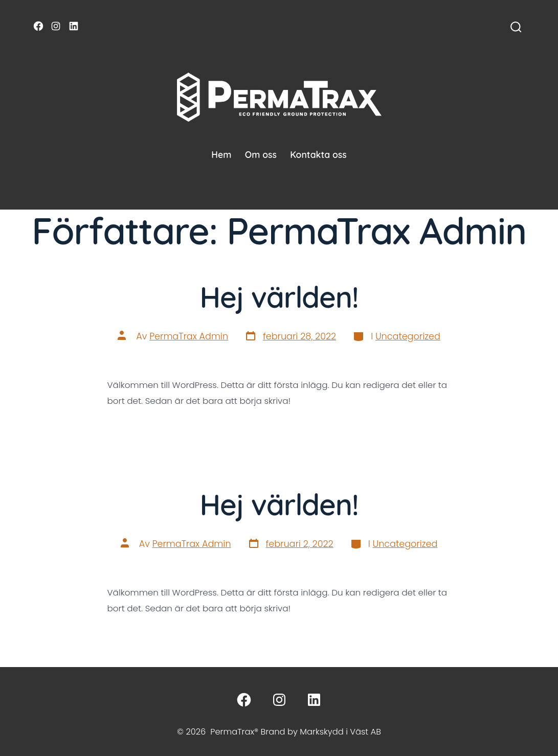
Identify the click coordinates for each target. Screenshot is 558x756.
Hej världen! (279, 297)
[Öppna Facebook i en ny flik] (38, 26)
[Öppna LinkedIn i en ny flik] (74, 26)
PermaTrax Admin (189, 336)
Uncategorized (408, 336)
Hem (221, 154)
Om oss (261, 154)
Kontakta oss (318, 154)
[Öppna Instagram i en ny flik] (56, 26)
